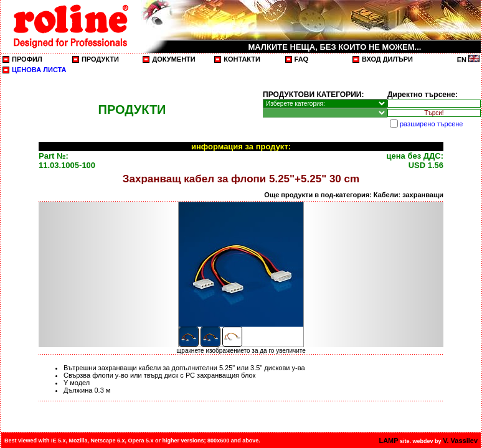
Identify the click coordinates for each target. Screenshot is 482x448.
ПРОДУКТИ (100, 59)
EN (468, 60)
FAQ (302, 59)
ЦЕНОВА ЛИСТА (39, 70)
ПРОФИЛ (27, 59)
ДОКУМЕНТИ (173, 59)
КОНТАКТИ (242, 59)
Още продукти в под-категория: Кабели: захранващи (354, 195)
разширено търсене (431, 124)
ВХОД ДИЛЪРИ (387, 59)
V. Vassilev (460, 441)
